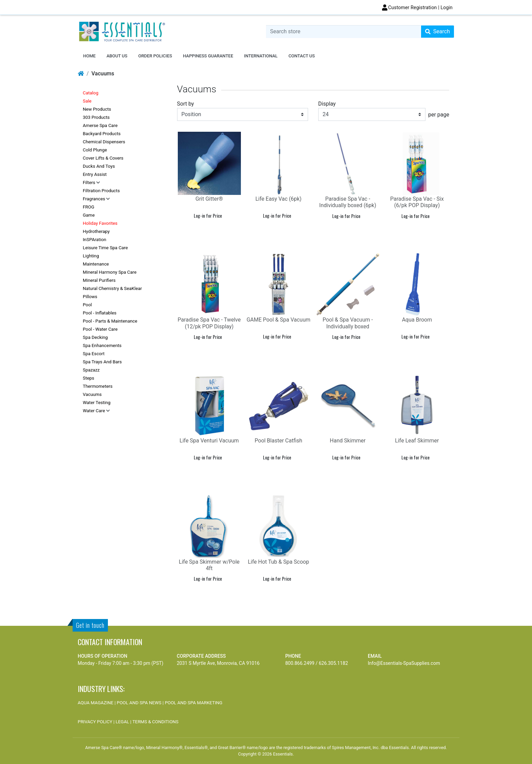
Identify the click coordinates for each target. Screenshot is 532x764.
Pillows (90, 297)
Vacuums (92, 394)
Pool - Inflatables (100, 313)
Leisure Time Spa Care (105, 248)
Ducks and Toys (99, 166)
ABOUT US (117, 56)
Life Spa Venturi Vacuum (209, 441)
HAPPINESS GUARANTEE (208, 56)
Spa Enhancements (102, 345)
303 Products (96, 117)
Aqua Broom (417, 320)
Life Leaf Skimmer (417, 441)
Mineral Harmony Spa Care (110, 272)
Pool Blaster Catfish (279, 441)
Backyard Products (102, 134)
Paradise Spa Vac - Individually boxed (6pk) (348, 202)
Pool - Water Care (100, 329)
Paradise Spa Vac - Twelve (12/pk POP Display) (209, 323)
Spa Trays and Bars (102, 362)
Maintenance (96, 264)
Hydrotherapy (96, 231)
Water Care (94, 411)
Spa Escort (94, 354)
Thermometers (98, 386)
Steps (89, 378)
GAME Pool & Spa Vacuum (279, 320)
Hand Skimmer (348, 441)
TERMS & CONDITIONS (155, 722)
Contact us (302, 56)
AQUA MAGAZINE (96, 703)
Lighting (91, 256)
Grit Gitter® (209, 199)
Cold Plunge (95, 150)
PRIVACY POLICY (95, 722)
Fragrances (94, 199)
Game (89, 215)
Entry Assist (95, 174)
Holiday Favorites (100, 223)
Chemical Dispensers (104, 142)
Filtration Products (101, 191)
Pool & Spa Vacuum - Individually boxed (348, 323)
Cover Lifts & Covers (103, 158)
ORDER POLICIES (155, 56)
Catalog (91, 93)
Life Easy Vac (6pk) (279, 199)
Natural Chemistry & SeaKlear (112, 288)
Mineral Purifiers (99, 280)
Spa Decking (95, 337)
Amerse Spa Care (100, 125)
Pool (87, 305)
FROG (89, 207)
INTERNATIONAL (261, 56)
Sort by (186, 104)
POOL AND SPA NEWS (139, 703)
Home (89, 56)
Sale (87, 101)
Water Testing (97, 403)
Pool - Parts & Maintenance (110, 321)
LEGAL (122, 722)
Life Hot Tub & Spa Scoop (278, 562)
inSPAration (94, 240)
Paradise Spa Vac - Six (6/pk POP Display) (417, 202)
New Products (97, 109)
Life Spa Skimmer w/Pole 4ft (209, 565)
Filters (90, 183)
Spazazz (91, 370)
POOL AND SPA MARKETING (194, 703)
